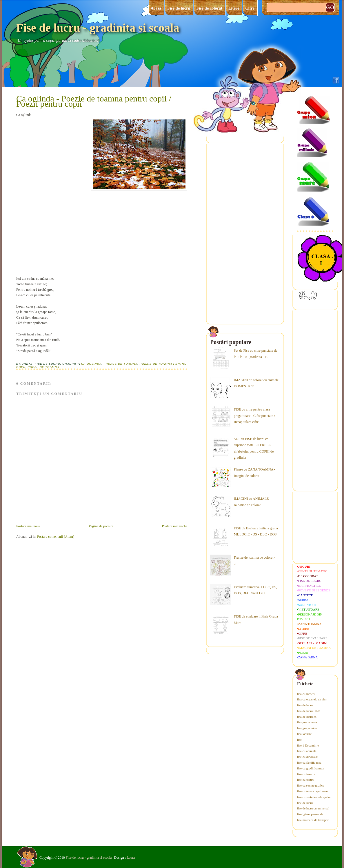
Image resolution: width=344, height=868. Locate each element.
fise (299, 740)
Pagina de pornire (101, 526)
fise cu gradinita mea (310, 768)
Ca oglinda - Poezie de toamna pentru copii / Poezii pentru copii (94, 101)
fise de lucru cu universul (313, 808)
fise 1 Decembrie (308, 745)
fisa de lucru (305, 705)
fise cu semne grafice (311, 785)
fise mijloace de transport (313, 820)
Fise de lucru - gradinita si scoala (98, 28)
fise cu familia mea (309, 762)
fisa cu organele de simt (312, 699)
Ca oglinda (91, 364)
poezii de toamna (43, 367)
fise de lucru (305, 803)
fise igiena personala (310, 814)
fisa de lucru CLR (308, 711)
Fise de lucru (179, 8)
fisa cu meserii (306, 694)
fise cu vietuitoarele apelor (314, 797)
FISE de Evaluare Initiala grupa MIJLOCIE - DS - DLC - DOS (256, 531)
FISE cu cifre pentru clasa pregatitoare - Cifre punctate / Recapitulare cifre (254, 416)
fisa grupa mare (307, 722)
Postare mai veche (175, 526)
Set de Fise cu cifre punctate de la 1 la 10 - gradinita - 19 (256, 354)
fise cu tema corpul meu (312, 791)
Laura (131, 858)
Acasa (156, 8)
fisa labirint (304, 734)
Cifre (250, 8)
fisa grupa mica (307, 728)
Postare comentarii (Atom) (56, 537)
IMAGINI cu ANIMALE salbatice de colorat (251, 502)
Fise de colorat (209, 8)
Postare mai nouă (28, 526)
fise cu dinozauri (308, 757)
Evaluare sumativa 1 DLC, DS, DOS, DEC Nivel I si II (255, 590)
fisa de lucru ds (307, 717)
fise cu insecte (306, 774)
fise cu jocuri (305, 780)
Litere (234, 8)
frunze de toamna (120, 364)
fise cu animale (307, 751)
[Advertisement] (60, 232)
